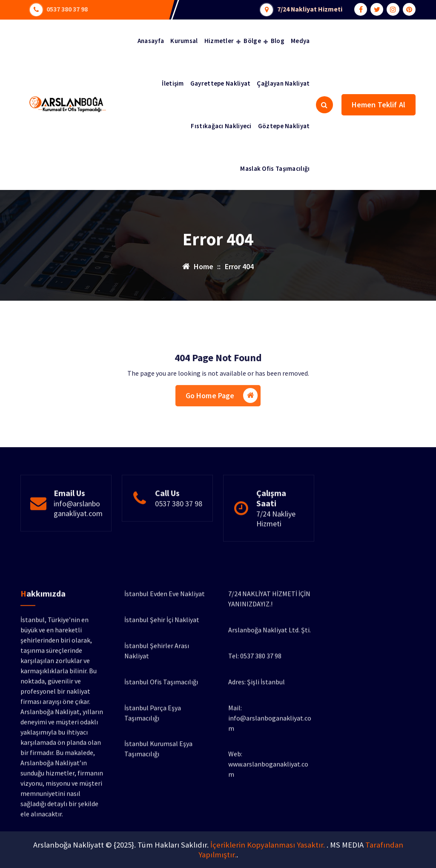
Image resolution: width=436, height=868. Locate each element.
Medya (300, 41)
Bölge (252, 41)
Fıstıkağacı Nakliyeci (221, 126)
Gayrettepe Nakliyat (221, 83)
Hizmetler (219, 41)
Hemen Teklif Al (379, 105)
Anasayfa (151, 41)
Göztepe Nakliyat (284, 126)
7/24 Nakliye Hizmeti (276, 547)
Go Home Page (222, 419)
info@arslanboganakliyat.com (78, 537)
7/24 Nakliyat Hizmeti (311, 9)
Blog (278, 41)
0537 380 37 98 (67, 9)
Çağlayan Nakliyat (283, 83)
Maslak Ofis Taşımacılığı (275, 168)
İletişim (173, 83)
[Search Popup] (324, 105)
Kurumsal (184, 41)
